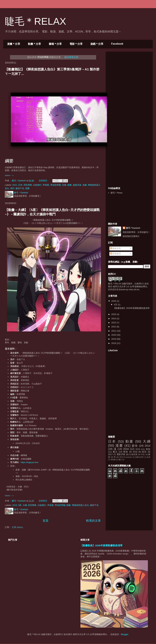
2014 (147, 446)
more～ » (9, 175)
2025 (114, 314)
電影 (148, 449)
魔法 (115, 452)
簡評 (12, 188)
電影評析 (121, 454)
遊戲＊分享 (97, 44)
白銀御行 (37, 185)
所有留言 (116, 254)
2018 (114, 343)
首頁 (45, 521)
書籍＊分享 (55, 44)
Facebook (117, 44)
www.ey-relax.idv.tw (130, 289)
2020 (114, 335)
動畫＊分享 (34, 44)
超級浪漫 (77, 185)
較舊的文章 (93, 521)
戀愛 (27, 188)
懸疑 (126, 452)
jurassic (129, 457)
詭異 (149, 457)
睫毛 (126, 284)
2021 (114, 331)
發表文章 (116, 248)
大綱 (25, 505)
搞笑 (144, 452)
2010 (121, 457)
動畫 (70, 185)
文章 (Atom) (17, 527)
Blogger (125, 634)
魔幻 (120, 460)
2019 (15, 505)
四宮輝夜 (28, 185)
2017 (110, 454)
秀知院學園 (56, 185)
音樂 (64, 185)
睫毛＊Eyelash (133, 228)
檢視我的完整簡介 (131, 236)
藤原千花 (20, 188)
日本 (20, 185)
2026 (114, 301)
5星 (20, 505)
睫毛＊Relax (117, 193)
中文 (143, 454)
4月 (116, 305)
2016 (126, 449)
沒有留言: (43, 181)
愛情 (135, 446)
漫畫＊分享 (14, 44)
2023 (114, 323)
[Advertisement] (129, 119)
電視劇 (113, 460)
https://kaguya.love (30, 462)
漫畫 (85, 185)
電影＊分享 (76, 44)
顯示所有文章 (71, 57)
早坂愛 (46, 185)
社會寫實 (133, 454)
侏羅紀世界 (140, 457)
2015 (138, 449)
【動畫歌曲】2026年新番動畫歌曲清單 (131, 308)
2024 (114, 319)
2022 (15, 185)
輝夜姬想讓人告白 (80, 505)
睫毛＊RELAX (36, 21)
